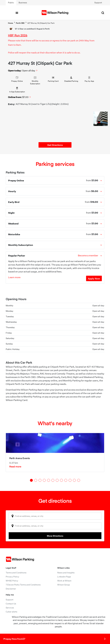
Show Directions (55, 536)
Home (11, 23)
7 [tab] (57, 480)
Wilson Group (64, 585)
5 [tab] (49, 480)
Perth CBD (20, 23)
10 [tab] (70, 480)
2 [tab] (36, 480)
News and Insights (66, 573)
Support (98, 3)
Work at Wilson (64, 581)
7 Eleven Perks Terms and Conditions (23, 585)
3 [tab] (40, 480)
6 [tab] (53, 480)
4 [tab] (44, 480)
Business (23, 3)
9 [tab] (66, 480)
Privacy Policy (12, 577)
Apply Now (94, 278)
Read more (15, 466)
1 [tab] (31, 480)
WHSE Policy (12, 581)
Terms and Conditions (16, 573)
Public (11, 3)
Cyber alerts (11, 612)
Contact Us (11, 604)
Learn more (14, 277)
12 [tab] (79, 480)
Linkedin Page (64, 577)
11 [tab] (74, 480)
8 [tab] (61, 480)
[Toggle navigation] (17, 13)
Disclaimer (11, 589)
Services (10, 608)
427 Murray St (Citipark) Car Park (41, 23)
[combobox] (55, 516)
